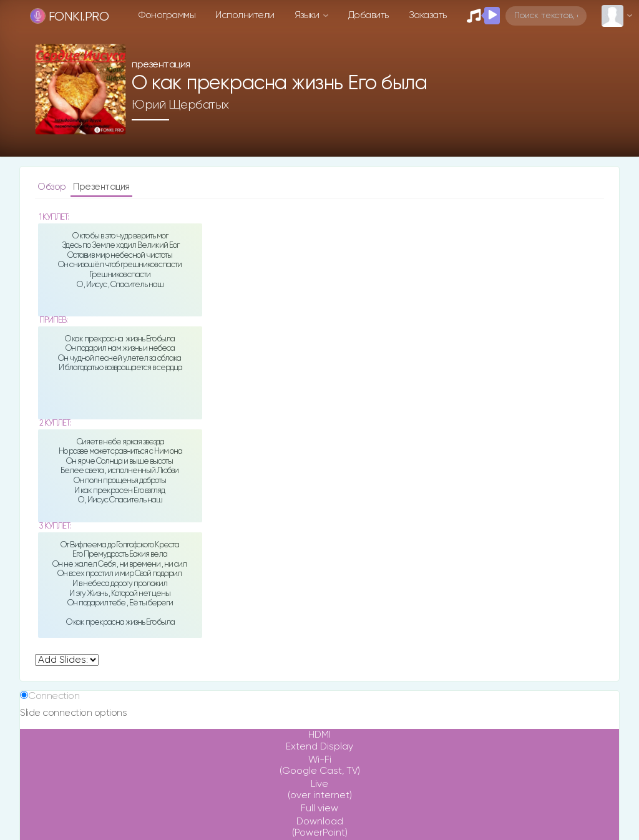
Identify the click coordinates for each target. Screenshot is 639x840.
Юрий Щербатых (180, 105)
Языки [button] (308, 15)
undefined (67, 660)
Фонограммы (167, 15)
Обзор (53, 187)
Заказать (428, 15)
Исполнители (245, 15)
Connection (54, 696)
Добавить (368, 15)
